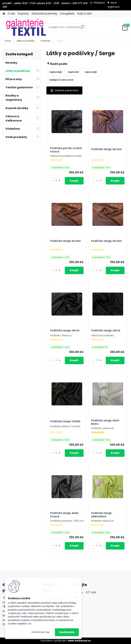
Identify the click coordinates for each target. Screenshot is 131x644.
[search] (82, 28)
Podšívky (46, 41)
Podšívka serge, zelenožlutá (101, 515)
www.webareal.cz (79, 641)
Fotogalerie (67, 14)
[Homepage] (4, 14)
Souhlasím (67, 632)
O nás (11, 14)
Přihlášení (99, 3)
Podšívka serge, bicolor (106, 149)
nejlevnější (56, 72)
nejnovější (91, 72)
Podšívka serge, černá (65, 331)
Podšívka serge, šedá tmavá (64, 515)
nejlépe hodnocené (61, 80)
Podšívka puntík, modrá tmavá (66, 150)
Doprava (23, 14)
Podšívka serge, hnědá (65, 421)
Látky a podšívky (26, 41)
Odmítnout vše (40, 632)
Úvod (8, 41)
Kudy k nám (85, 14)
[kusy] (56, 181)
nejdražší (73, 72)
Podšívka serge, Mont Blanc (105, 422)
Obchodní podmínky (44, 14)
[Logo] (26, 27)
